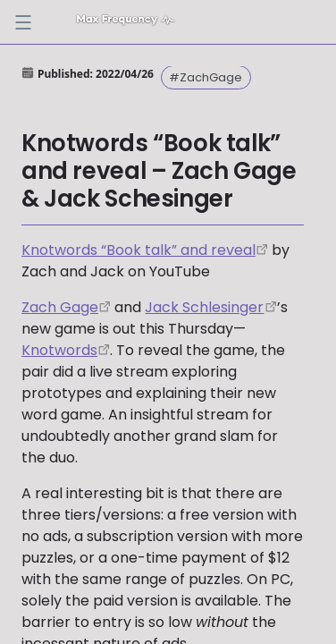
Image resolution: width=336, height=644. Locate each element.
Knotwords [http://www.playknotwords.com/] (59, 350)
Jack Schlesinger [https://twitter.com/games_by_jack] (204, 307)
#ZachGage (206, 77)
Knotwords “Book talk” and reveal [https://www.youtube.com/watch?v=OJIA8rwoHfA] (139, 250)
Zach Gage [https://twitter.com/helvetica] (60, 307)
